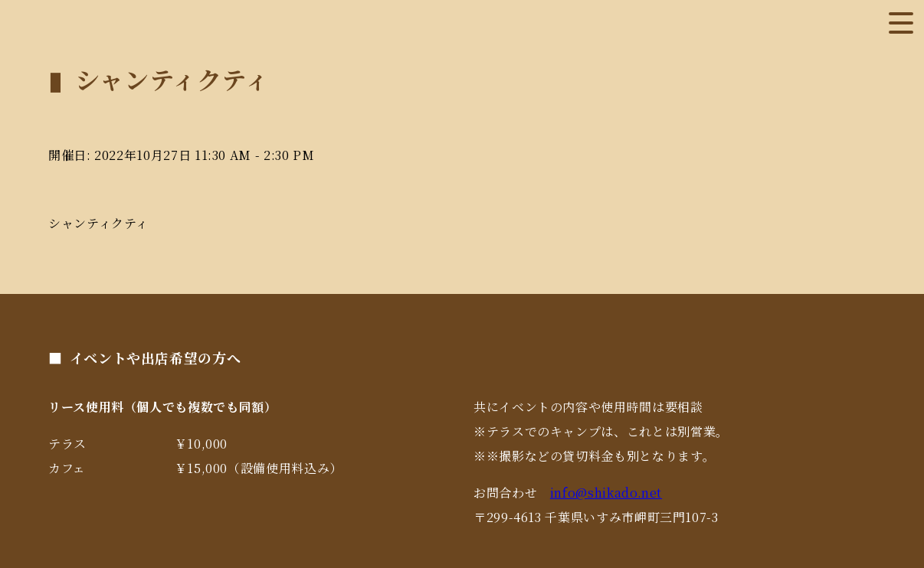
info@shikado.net (606, 493)
